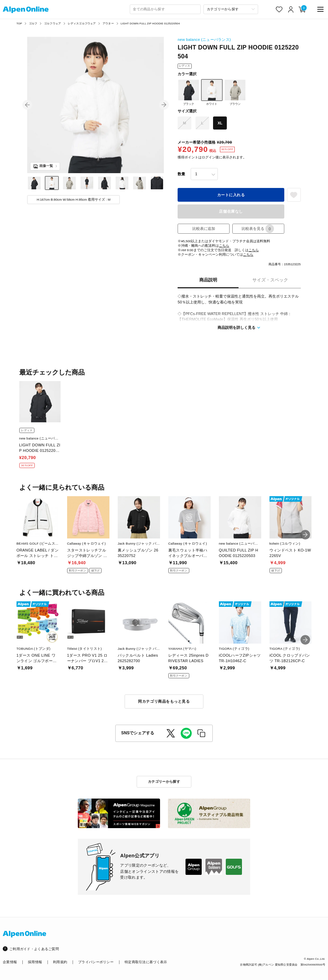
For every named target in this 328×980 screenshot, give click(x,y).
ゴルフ (33, 24)
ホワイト (212, 92)
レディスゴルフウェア (82, 24)
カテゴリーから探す (164, 782)
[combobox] (165, 9)
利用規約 (60, 962)
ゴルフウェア (52, 24)
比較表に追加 (204, 229)
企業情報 (10, 962)
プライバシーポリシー (96, 962)
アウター (108, 24)
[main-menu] (320, 9)
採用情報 (35, 962)
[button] (27, 105)
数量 (181, 174)
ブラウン (235, 92)
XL (220, 123)
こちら (224, 246)
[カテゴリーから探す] (231, 9)
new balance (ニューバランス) (204, 40)
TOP (19, 24)
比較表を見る (258, 229)
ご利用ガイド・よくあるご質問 (34, 949)
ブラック (189, 92)
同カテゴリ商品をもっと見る (164, 701)
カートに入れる (231, 195)
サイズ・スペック (270, 280)
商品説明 (208, 280)
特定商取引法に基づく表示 (146, 962)
